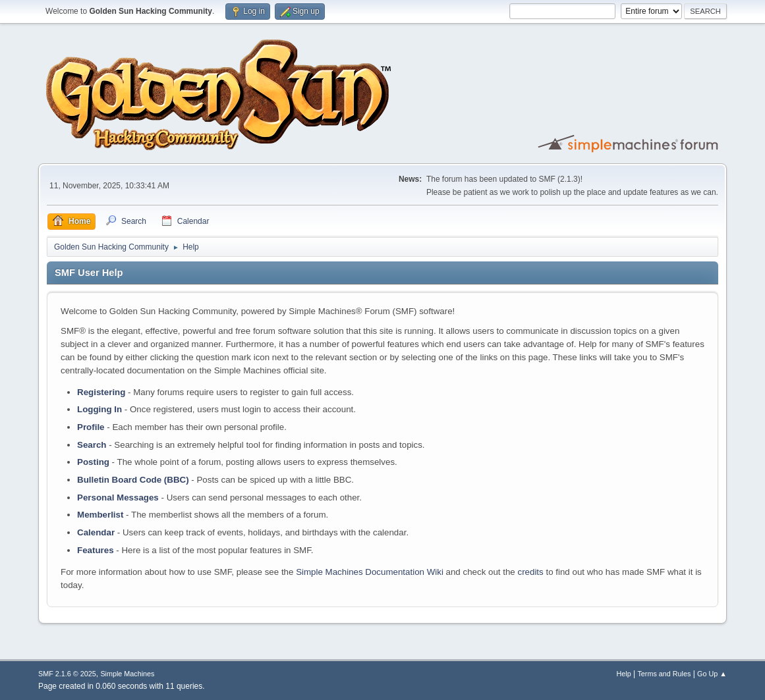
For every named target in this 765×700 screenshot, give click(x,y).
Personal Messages (118, 498)
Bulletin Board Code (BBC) (133, 480)
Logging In (99, 409)
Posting (93, 462)
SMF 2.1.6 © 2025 (67, 674)
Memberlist (100, 515)
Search (92, 445)
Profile (91, 427)
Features (96, 550)
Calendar (96, 532)
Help (623, 674)
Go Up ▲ (712, 674)
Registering (101, 392)
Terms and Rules (664, 674)
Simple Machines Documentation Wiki (370, 572)
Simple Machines (127, 674)
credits (530, 572)
